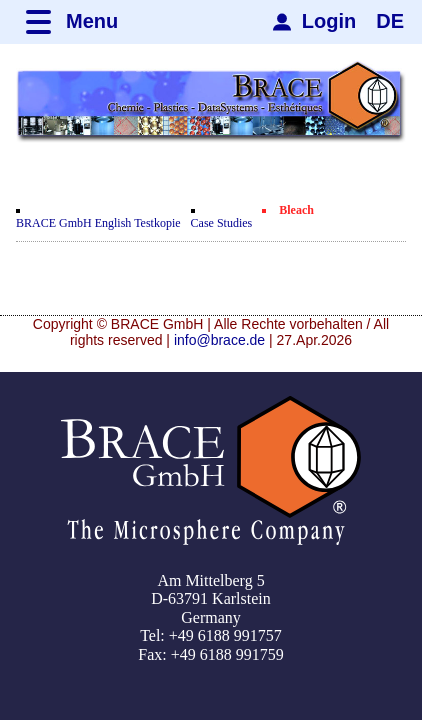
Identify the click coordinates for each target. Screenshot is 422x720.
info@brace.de (219, 340)
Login (329, 21)
